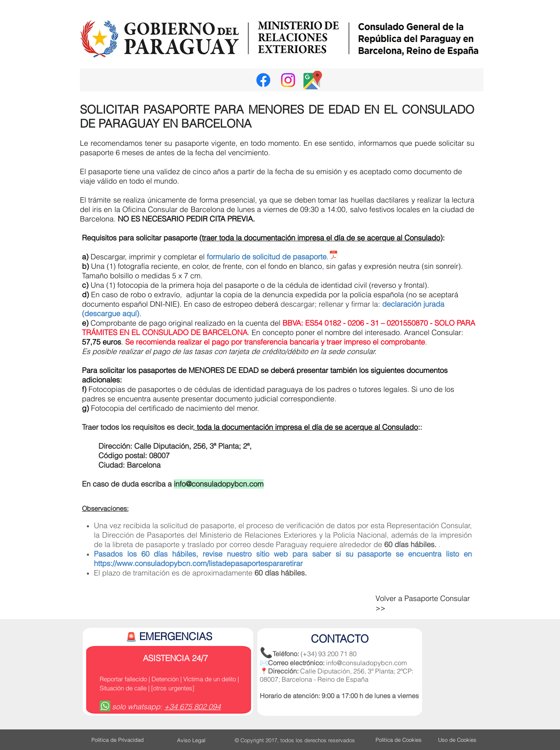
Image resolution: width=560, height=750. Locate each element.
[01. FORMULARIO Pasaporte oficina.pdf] (334, 256)
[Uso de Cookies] (457, 740)
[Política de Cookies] (398, 740)
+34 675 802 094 (192, 707)
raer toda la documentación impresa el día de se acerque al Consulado (322, 238)
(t (202, 238)
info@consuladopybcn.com (219, 484)
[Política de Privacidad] (117, 740)
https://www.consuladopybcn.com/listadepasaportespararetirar (198, 563)
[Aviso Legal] (191, 740)
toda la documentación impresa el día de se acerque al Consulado (306, 427)
